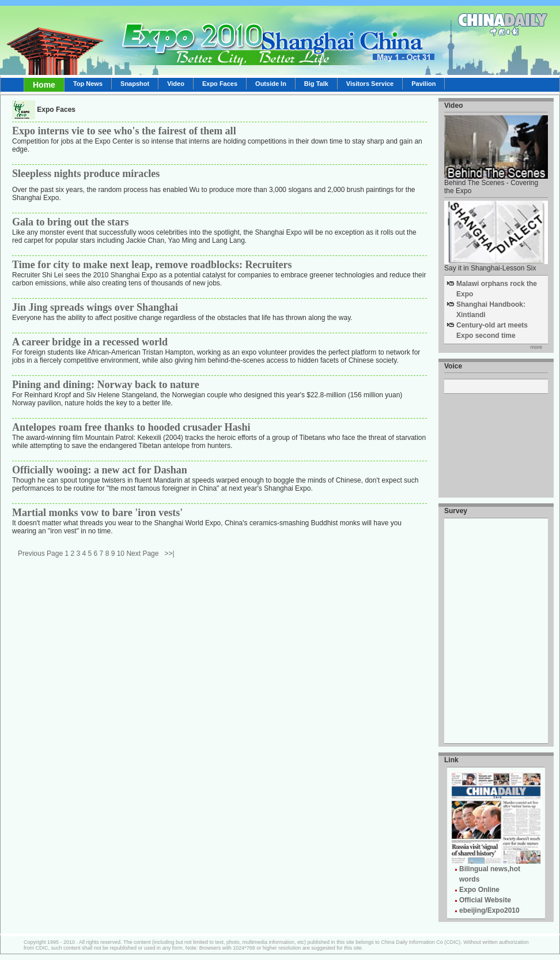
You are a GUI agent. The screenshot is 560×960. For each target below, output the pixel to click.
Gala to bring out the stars (71, 222)
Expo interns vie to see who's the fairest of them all (124, 131)
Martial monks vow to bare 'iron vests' (97, 513)
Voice (453, 366)
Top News (88, 84)
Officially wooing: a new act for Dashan (100, 470)
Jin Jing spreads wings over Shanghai (95, 307)
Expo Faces (220, 84)
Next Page (142, 554)
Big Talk (316, 84)
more (536, 347)
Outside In (271, 84)
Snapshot (135, 84)
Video (176, 84)
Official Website (485, 900)
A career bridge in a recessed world (90, 342)
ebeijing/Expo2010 (489, 910)
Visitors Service (370, 84)
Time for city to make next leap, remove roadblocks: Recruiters (152, 265)
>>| (169, 554)
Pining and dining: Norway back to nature (106, 385)
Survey (456, 511)
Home (44, 85)
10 (121, 554)
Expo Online (479, 890)
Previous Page (40, 554)
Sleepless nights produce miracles (86, 174)
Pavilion (423, 84)
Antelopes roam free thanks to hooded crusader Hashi (131, 427)
